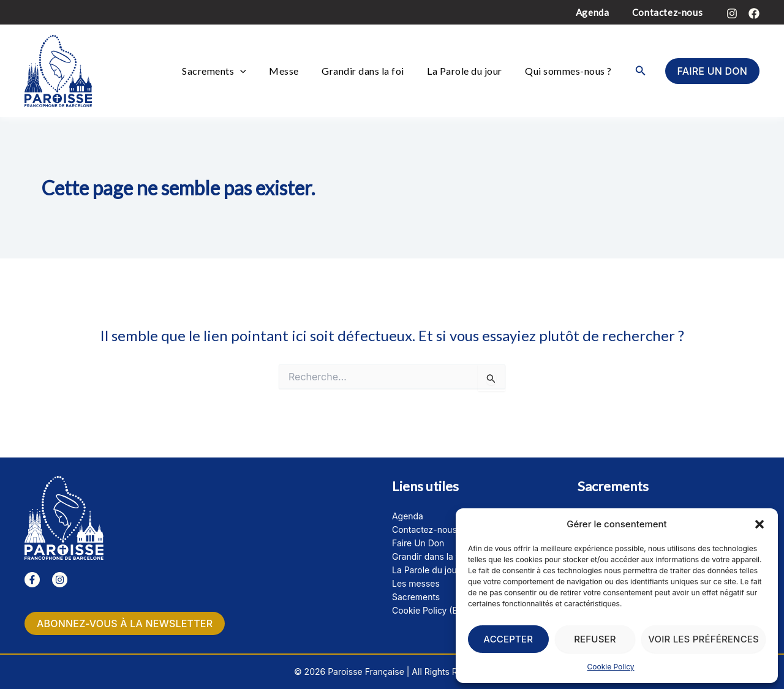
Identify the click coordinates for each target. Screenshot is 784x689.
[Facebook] (754, 13)
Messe (300, 71)
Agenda (599, 12)
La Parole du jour (471, 71)
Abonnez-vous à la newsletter (125, 623)
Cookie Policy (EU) (430, 610)
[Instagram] (732, 13)
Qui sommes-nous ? (571, 71)
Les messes (416, 583)
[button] (759, 524)
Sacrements (235, 71)
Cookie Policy (611, 667)
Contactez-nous (670, 12)
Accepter (508, 639)
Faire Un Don (418, 543)
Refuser (595, 639)
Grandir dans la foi (375, 71)
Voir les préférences (703, 639)
